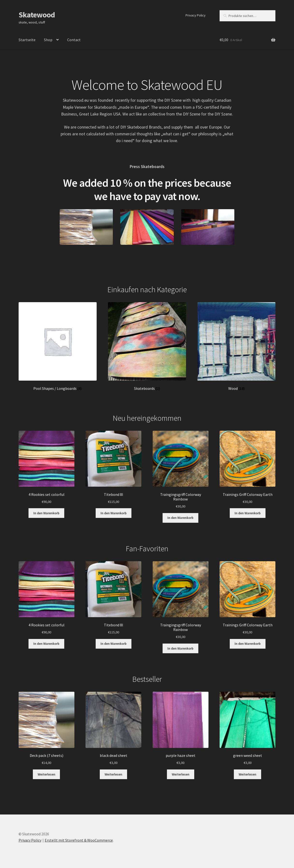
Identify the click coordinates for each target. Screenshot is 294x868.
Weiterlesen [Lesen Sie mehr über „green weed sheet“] (247, 774)
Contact (74, 40)
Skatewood (37, 15)
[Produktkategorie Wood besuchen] (237, 346)
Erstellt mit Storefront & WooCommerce (79, 840)
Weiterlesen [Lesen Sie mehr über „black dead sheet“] (113, 774)
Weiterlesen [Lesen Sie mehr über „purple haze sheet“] (181, 774)
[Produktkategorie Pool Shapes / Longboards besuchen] (58, 346)
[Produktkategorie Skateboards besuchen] (147, 346)
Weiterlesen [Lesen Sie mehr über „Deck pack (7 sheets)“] (47, 774)
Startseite (27, 40)
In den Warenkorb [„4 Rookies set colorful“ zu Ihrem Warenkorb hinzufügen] (46, 513)
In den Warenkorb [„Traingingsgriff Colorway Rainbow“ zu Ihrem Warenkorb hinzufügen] (180, 518)
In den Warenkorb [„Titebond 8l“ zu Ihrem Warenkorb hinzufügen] (114, 513)
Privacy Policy (196, 15)
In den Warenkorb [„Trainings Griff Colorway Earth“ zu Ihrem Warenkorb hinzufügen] (248, 513)
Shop (48, 40)
